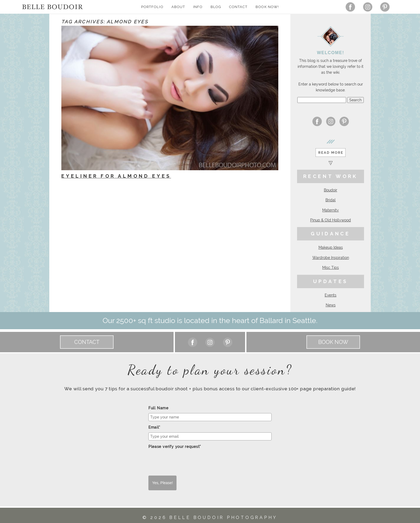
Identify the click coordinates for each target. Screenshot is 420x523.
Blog (216, 7)
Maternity (331, 210)
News (331, 305)
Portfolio (152, 7)
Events (331, 295)
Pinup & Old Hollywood (331, 220)
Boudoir (331, 190)
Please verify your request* (175, 447)
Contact (238, 7)
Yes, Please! (162, 483)
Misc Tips (331, 268)
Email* (154, 427)
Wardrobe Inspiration (331, 258)
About (178, 7)
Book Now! (267, 7)
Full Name (158, 408)
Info (198, 7)
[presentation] (189, 462)
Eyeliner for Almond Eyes (116, 176)
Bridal (331, 200)
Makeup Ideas (331, 247)
